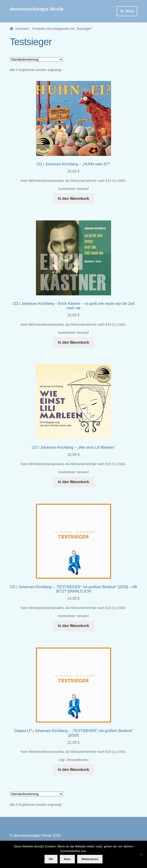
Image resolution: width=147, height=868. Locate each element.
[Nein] (141, 854)
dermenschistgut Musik (37, 9)
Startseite (22, 29)
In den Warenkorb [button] (74, 199)
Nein (67, 859)
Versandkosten (77, 760)
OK (51, 859)
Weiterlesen (90, 859)
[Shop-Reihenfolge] (36, 59)
